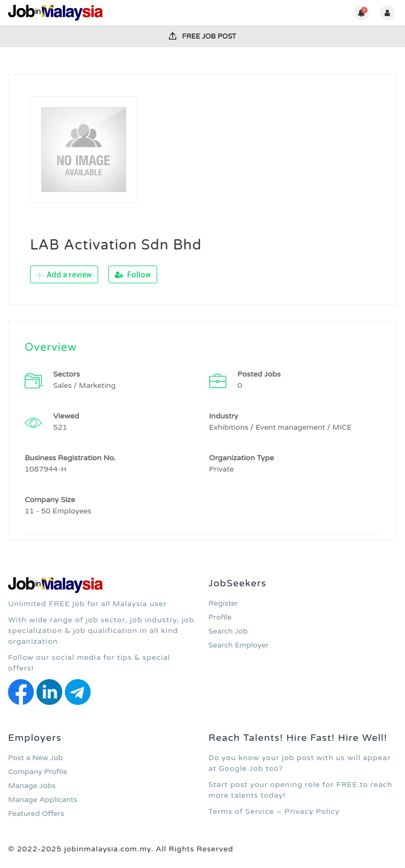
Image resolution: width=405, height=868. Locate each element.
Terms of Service (242, 811)
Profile (220, 617)
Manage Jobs (32, 786)
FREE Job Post (202, 36)
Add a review (64, 275)
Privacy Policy (312, 811)
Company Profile (38, 772)
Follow (133, 275)
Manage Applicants (43, 800)
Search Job (228, 631)
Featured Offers (36, 814)
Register (223, 603)
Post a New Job (35, 758)
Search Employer (239, 645)
